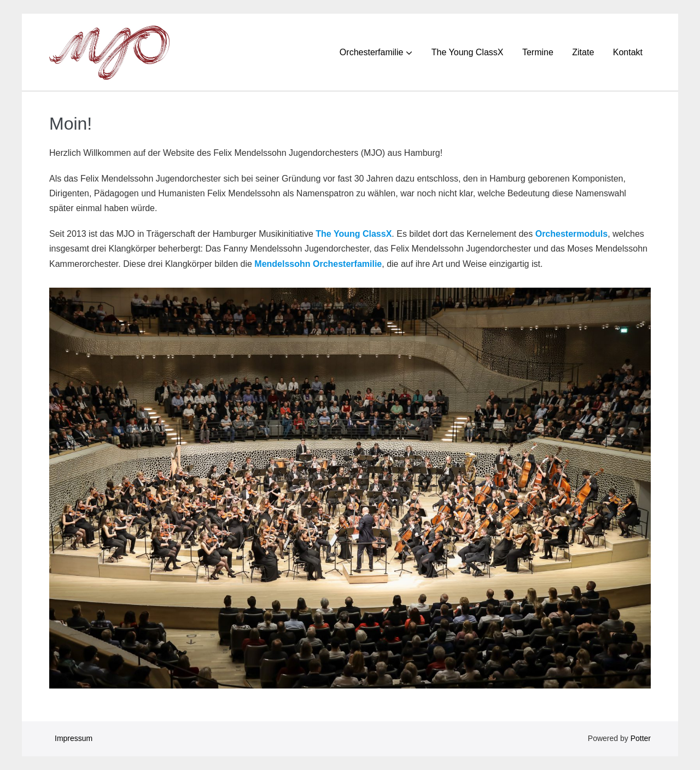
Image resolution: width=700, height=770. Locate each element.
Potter (641, 738)
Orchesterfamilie (371, 52)
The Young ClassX (468, 52)
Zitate (583, 52)
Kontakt (628, 52)
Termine (538, 52)
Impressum (74, 738)
